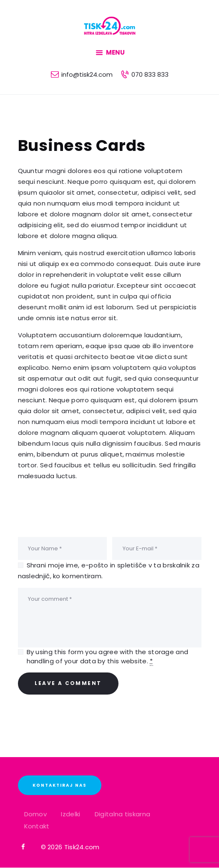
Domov (36, 814)
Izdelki (70, 814)
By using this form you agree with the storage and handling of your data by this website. (108, 657)
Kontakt (37, 826)
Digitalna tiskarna (122, 814)
